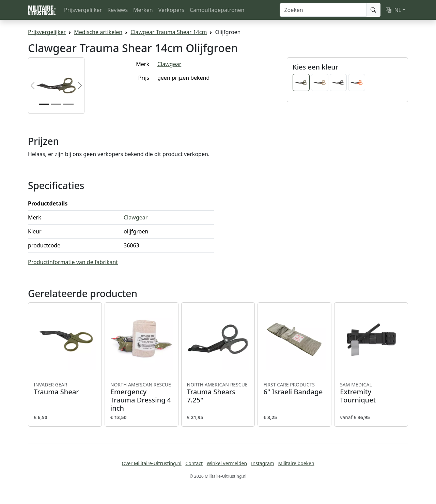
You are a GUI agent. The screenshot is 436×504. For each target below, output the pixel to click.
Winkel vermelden (227, 463)
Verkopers (171, 10)
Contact (194, 463)
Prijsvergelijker (83, 10)
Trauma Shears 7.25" (218, 393)
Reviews (118, 10)
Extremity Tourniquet (371, 393)
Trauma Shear (65, 389)
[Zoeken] (323, 10)
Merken (143, 10)
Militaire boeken (296, 463)
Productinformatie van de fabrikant (73, 262)
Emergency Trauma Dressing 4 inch (142, 397)
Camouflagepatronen (217, 10)
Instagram (263, 463)
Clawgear (169, 64)
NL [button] (394, 10)
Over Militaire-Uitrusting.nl (151, 463)
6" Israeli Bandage (294, 389)
